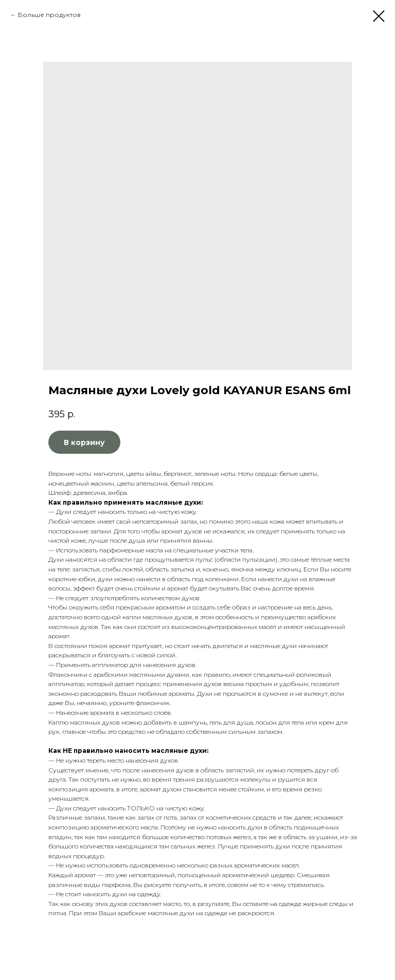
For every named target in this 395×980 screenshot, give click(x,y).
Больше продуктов (49, 15)
